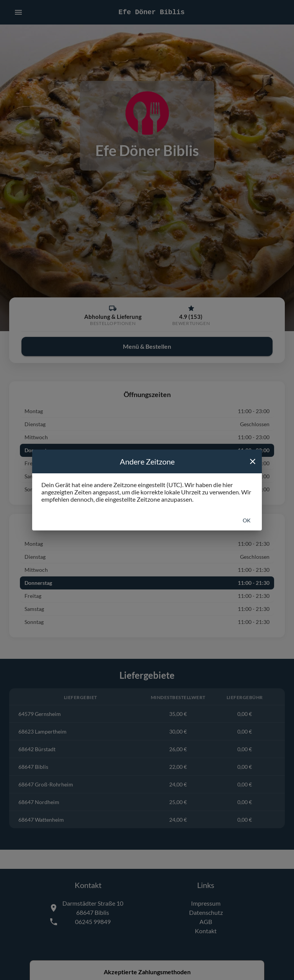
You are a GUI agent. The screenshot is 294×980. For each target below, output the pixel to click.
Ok (247, 520)
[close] (253, 461)
